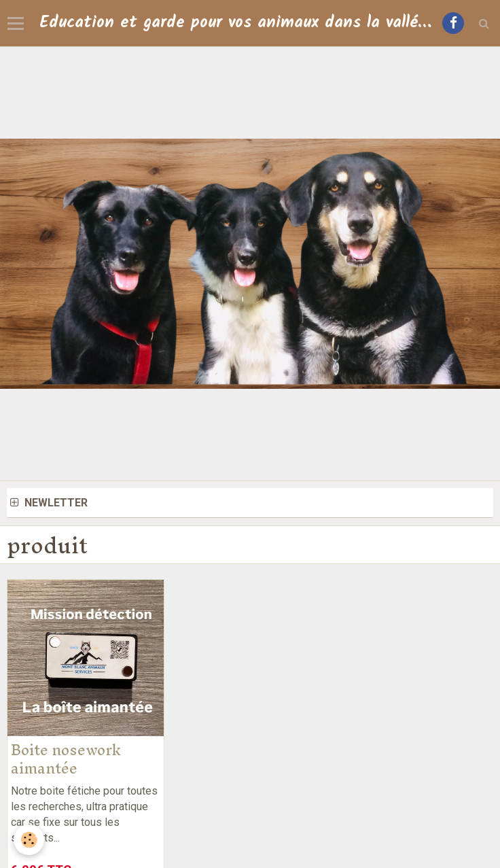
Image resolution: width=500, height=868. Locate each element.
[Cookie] (29, 840)
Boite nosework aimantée (66, 759)
